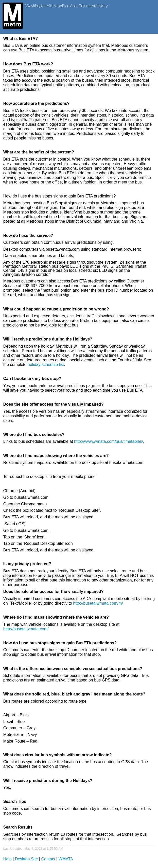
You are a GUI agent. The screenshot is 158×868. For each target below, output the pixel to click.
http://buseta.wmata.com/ (26, 629)
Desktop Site (27, 859)
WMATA (66, 859)
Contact (48, 859)
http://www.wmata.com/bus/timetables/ (109, 441)
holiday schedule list (46, 365)
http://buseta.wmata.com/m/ (98, 603)
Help (7, 859)
